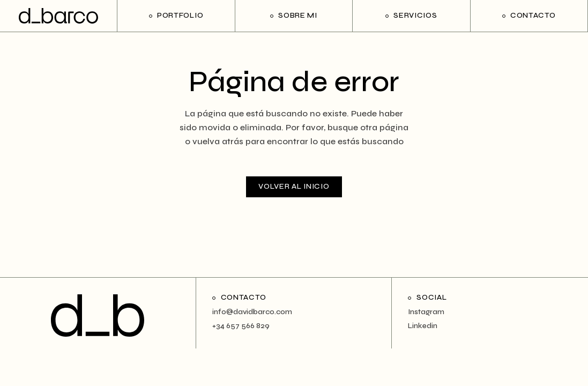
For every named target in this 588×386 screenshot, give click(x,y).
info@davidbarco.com (252, 312)
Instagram (426, 312)
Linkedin (423, 326)
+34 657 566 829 (241, 326)
